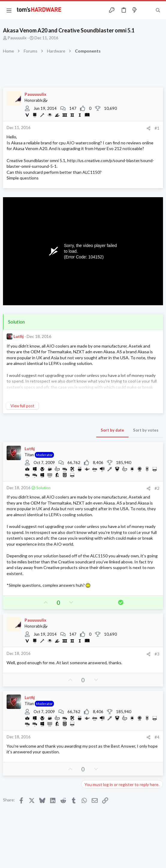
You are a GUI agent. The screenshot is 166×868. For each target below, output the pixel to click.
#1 (157, 128)
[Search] (158, 10)
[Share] (148, 128)
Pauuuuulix (17, 38)
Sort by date (112, 430)
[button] (9, 10)
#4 (157, 737)
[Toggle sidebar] (146, 10)
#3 (157, 654)
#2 (157, 488)
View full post (22, 406)
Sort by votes (146, 430)
